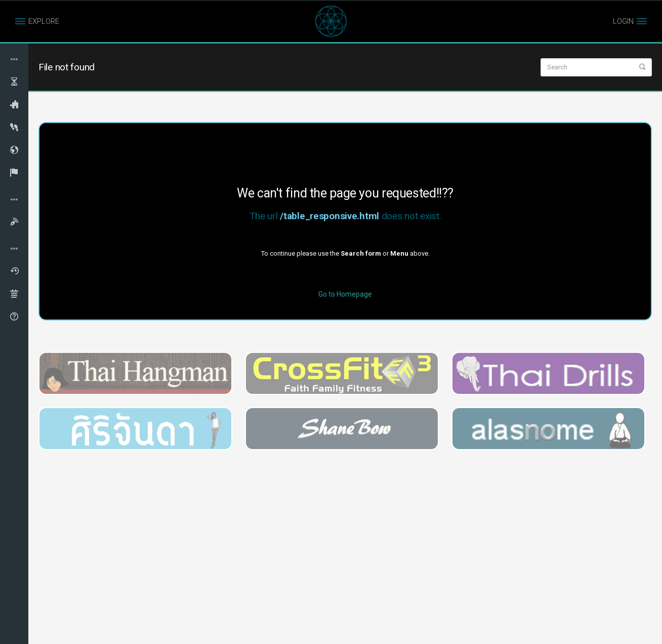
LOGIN (623, 21)
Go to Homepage (345, 294)
